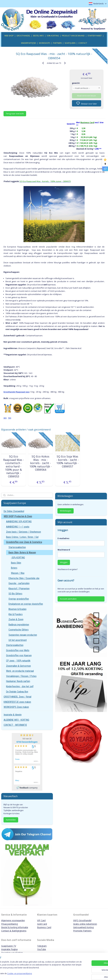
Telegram (42, 946)
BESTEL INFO (38, 36)
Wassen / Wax (18, 573)
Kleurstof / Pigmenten (19, 589)
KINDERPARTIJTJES (29, 43)
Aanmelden (11, 820)
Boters (14, 568)
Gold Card (42, 924)
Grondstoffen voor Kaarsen (19, 655)
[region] (34, 968)
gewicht (76, 83)
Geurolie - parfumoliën (19, 583)
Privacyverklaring (9, 924)
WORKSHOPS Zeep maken (16, 707)
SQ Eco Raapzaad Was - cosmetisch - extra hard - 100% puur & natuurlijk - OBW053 (14, 466)
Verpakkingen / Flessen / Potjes (21, 676)
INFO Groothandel (82, 920)
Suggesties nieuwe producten (23, 635)
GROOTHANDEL (23, 36)
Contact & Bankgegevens (14, 931)
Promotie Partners (82, 931)
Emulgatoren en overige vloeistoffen (26, 604)
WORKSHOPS (45, 43)
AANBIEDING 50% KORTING (19, 522)
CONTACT (83, 43)
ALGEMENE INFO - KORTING (16, 720)
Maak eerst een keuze (86, 95)
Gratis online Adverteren (85, 924)
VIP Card (41, 920)
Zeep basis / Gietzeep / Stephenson (24, 532)
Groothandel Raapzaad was (16, 392)
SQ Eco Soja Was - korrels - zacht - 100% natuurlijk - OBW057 (68, 461)
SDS (5, 418)
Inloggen (64, 562)
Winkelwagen (66, 511)
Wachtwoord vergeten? (68, 569)
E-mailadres (63, 538)
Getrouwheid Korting (83, 927)
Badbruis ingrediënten (19, 625)
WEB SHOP (9, 36)
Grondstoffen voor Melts (18, 650)
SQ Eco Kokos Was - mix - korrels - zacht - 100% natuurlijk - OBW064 (41, 463)
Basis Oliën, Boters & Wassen (22, 553)
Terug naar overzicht (15, 113)
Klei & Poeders (16, 614)
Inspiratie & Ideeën (13, 715)
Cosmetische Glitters (19, 630)
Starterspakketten (17, 547)
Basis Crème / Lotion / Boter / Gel (22, 537)
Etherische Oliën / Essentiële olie (24, 578)
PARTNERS (57, 43)
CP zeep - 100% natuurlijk (18, 661)
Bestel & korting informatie (15, 927)
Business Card (44, 927)
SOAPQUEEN (70, 43)
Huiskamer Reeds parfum (18, 681)
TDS (10, 418)
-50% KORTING (18, 558)
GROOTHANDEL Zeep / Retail (17, 697)
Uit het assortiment (18, 640)
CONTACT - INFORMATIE (15, 725)
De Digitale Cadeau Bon (17, 692)
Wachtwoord (64, 550)
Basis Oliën (16, 563)
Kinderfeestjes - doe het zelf (20, 686)
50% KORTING (53, 36)
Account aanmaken (68, 599)
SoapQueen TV (9, 946)
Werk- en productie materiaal (20, 671)
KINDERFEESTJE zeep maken (17, 702)
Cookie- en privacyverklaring (43, 975)
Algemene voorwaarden (13, 920)
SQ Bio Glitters (15, 594)
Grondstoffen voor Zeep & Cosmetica (24, 542)
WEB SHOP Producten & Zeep (18, 516)
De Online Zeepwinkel (14, 511)
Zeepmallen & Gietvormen (18, 666)
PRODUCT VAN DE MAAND (73, 36)
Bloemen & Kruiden (17, 609)
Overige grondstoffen (19, 599)
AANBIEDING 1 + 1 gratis (18, 527)
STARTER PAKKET (95, 36)
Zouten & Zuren (16, 619)
